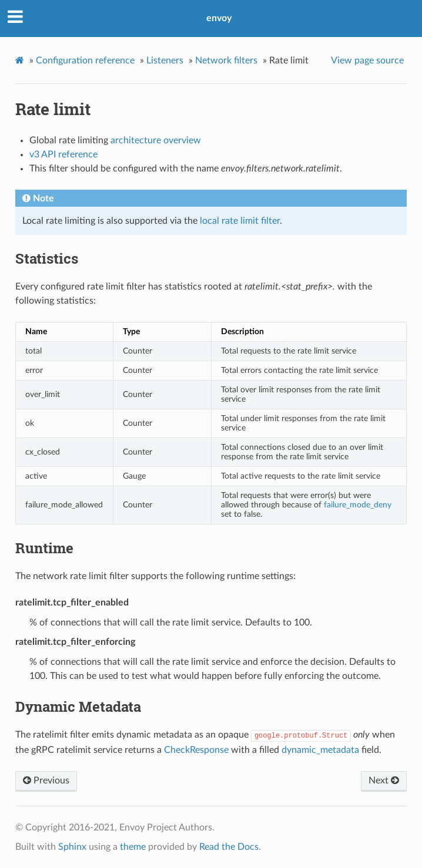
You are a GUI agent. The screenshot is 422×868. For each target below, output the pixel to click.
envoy (219, 18)
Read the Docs (229, 847)
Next (384, 780)
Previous (46, 780)
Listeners (165, 60)
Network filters (226, 60)
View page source (367, 60)
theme (133, 847)
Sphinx (72, 847)
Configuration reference (85, 60)
